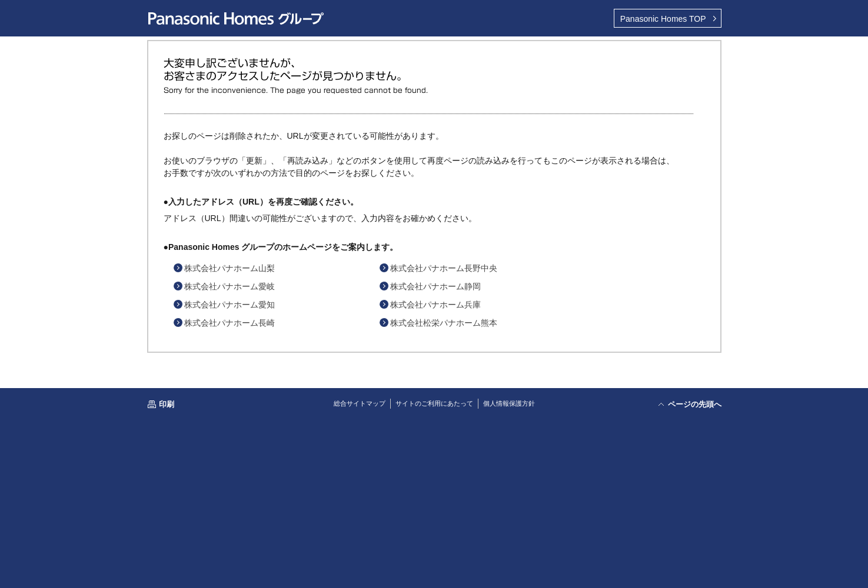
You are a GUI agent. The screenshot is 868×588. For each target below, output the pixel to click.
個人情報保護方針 (509, 403)
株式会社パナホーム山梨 (230, 268)
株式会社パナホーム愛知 (230, 305)
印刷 (167, 404)
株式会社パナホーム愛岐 (230, 286)
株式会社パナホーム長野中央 (444, 268)
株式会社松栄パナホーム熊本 (444, 323)
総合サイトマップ (360, 403)
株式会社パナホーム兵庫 (435, 305)
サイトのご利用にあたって (434, 403)
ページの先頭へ (695, 404)
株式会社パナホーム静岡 (435, 286)
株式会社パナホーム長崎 (230, 323)
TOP (663, 19)
